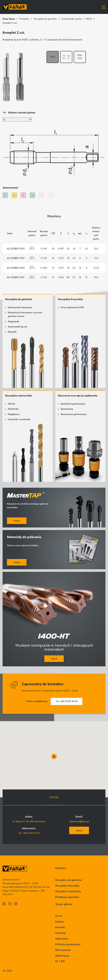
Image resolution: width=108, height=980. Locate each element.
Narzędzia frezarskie (70, 299)
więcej (79, 830)
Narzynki (12, 332)
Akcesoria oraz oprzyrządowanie (78, 395)
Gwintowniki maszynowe (20, 307)
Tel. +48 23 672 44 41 (29, 833)
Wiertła (11, 404)
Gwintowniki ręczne (71, 19)
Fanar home (9, 19)
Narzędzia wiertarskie (19, 395)
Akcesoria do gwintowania (73, 414)
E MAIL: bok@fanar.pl (36, 701)
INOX (89, 19)
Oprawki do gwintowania (73, 404)
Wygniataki (13, 321)
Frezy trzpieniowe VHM (72, 307)
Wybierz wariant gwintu (22, 112)
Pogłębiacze (14, 414)
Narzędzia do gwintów (45, 19)
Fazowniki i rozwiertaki (19, 419)
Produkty (24, 19)
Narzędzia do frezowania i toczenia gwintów (25, 314)
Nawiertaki (13, 409)
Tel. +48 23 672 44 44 (67, 701)
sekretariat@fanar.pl (79, 821)
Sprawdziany (67, 409)
